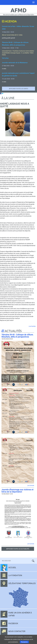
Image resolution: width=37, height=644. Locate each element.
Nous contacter (17, 631)
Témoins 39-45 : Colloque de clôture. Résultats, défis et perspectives (17, 336)
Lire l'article (32, 326)
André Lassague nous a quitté (15, 105)
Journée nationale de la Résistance (15, 62)
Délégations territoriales (22, 583)
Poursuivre (24, 642)
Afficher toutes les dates (19, 89)
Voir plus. (5, 58)
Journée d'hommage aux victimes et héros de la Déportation (17, 491)
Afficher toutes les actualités (18, 549)
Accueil (12, 567)
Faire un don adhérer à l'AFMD (20, 614)
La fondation (15, 575)
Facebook (13, 623)
